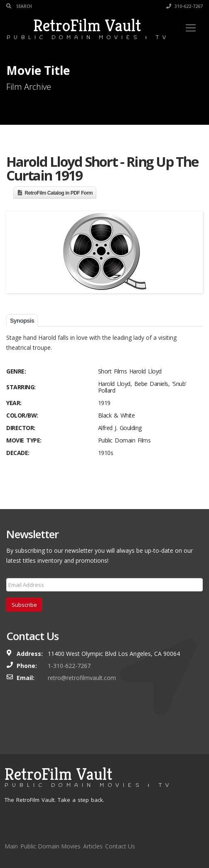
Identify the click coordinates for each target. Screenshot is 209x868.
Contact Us (120, 846)
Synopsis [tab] (22, 321)
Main (11, 846)
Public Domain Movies (50, 846)
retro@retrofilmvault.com (82, 678)
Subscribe (24, 605)
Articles (93, 846)
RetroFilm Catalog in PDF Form (59, 193)
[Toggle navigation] (191, 28)
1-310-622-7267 (69, 666)
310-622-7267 (184, 6)
